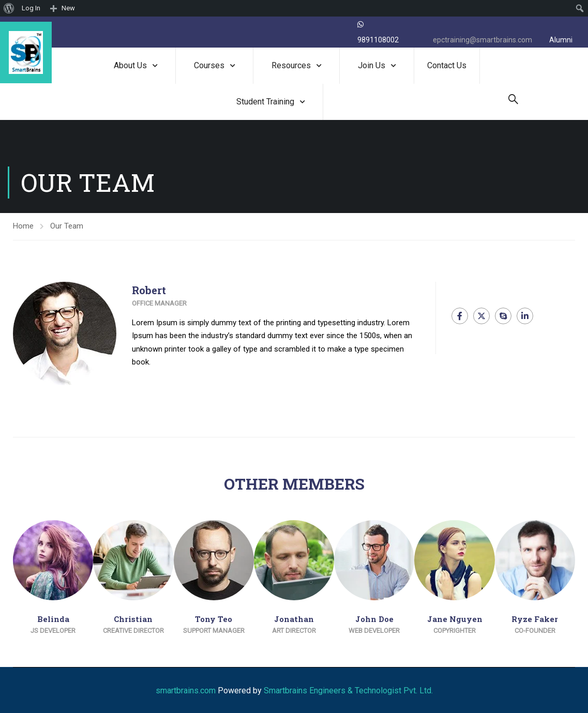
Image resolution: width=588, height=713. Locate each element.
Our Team (67, 226)
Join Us (372, 65)
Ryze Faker (535, 619)
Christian (133, 619)
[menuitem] (9, 8)
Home (23, 226)
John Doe (374, 619)
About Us (130, 65)
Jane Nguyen (455, 619)
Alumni (561, 40)
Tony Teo (214, 619)
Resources (291, 65)
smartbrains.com (186, 691)
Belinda (53, 619)
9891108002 (378, 40)
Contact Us (447, 65)
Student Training (265, 102)
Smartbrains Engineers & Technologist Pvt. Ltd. (348, 691)
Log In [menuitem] (31, 8)
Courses (209, 65)
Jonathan (294, 619)
